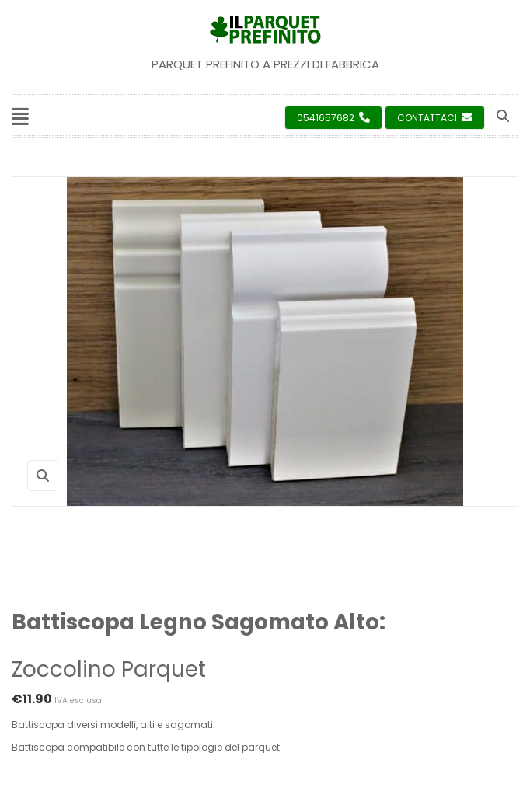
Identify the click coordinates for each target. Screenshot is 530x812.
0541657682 (333, 118)
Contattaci (435, 118)
